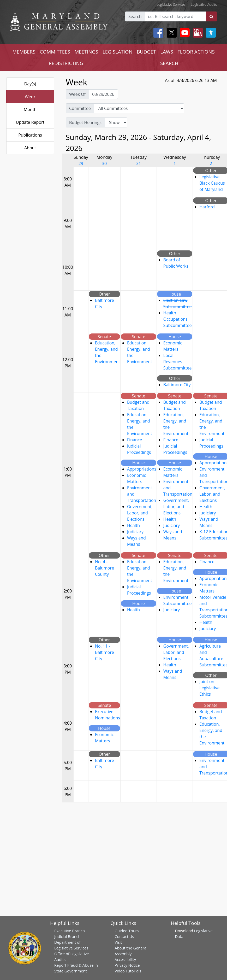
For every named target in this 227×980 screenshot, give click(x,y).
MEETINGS (86, 52)
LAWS (167, 52)
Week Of (77, 94)
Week (30, 97)
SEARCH (169, 63)
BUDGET (146, 52)
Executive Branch (70, 931)
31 (139, 163)
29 (81, 163)
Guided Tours (127, 931)
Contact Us (124, 936)
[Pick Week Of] (103, 94)
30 (104, 163)
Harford (207, 207)
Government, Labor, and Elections (140, 513)
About (30, 148)
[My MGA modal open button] (197, 33)
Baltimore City (177, 385)
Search (135, 16)
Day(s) (30, 84)
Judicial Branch (67, 936)
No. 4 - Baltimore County (104, 568)
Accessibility (125, 959)
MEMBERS (24, 52)
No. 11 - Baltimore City (104, 652)
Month (30, 109)
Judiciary (135, 532)
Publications (30, 135)
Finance (135, 440)
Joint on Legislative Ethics (209, 688)
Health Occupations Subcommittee (178, 319)
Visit (118, 942)
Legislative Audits (204, 4)
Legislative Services (171, 4)
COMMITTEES (55, 52)
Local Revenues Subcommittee (178, 362)
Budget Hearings (85, 122)
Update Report (30, 122)
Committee (80, 108)
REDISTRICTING (66, 63)
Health (133, 525)
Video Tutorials (128, 971)
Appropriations (142, 469)
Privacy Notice (127, 965)
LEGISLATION (118, 52)
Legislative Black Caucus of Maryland (212, 183)
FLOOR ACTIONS (196, 52)
